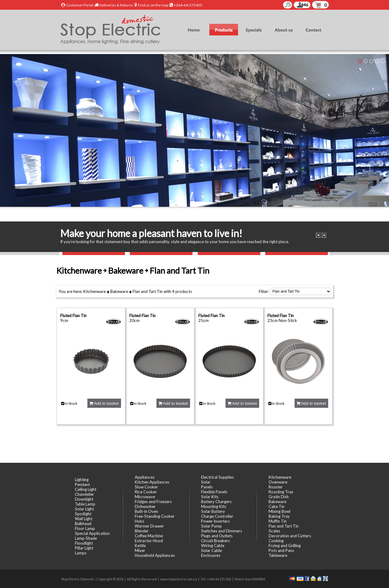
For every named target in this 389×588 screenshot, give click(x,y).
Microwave (145, 497)
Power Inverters (215, 521)
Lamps (81, 553)
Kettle (140, 546)
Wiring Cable (213, 546)
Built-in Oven (146, 511)
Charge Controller (217, 516)
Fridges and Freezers (153, 502)
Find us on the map (153, 5)
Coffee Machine (149, 536)
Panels (207, 487)
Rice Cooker (146, 492)
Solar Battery (213, 511)
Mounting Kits (214, 506)
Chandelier (84, 494)
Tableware (278, 555)
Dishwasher (145, 506)
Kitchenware (94, 291)
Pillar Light (84, 548)
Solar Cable (211, 550)
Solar (206, 482)
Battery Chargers (216, 502)
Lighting (82, 480)
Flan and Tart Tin (148, 291)
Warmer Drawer (149, 526)
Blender (142, 531)
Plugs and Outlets (217, 536)
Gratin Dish (279, 497)
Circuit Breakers (215, 541)
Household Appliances (155, 555)
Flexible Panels (214, 492)
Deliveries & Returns (116, 5)
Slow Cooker (146, 487)
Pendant (82, 484)
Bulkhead (83, 524)
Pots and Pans (281, 550)
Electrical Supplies (217, 477)
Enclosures (211, 555)
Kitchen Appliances (152, 482)
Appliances (145, 477)
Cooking (276, 541)
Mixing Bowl (279, 511)
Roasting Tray (281, 492)
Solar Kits (210, 497)
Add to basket (104, 403)
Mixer (140, 550)
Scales (274, 531)
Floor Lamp (85, 528)
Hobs (139, 521)
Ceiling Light (86, 489)
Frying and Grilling (285, 546)
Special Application (92, 533)
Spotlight (83, 514)
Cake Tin (277, 506)
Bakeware (119, 291)
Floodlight (84, 543)
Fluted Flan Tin (73, 316)
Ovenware (278, 482)
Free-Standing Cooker (155, 516)
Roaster (276, 487)
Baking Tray (279, 516)
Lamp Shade (86, 538)
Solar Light (84, 509)
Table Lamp (85, 504)
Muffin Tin (278, 521)
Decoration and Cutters (290, 536)
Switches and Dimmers (222, 531)
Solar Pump (211, 526)
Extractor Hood (149, 541)
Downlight (84, 499)
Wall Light (84, 519)
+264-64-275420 (188, 5)
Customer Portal (80, 5)
